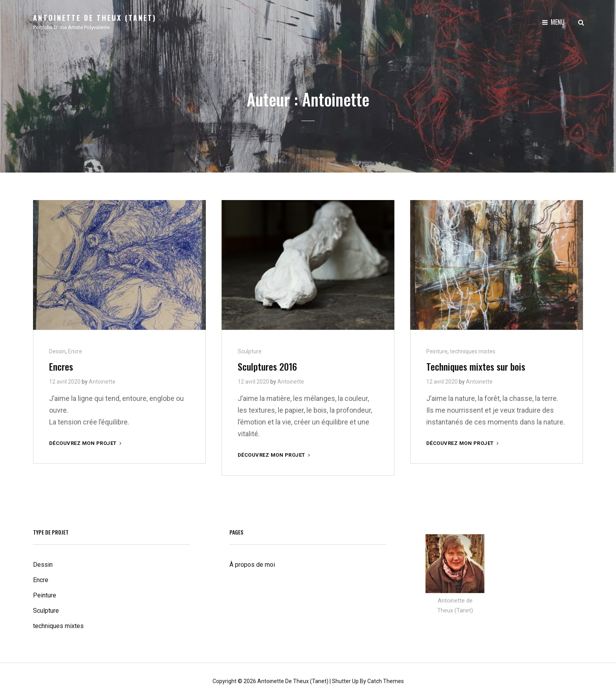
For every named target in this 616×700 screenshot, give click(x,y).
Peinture (437, 351)
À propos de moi (252, 565)
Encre (75, 351)
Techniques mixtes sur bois (476, 366)
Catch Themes (386, 681)
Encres (61, 366)
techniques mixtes (473, 351)
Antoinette (102, 382)
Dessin (57, 351)
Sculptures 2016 (267, 366)
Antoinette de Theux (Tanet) (95, 18)
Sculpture (250, 351)
